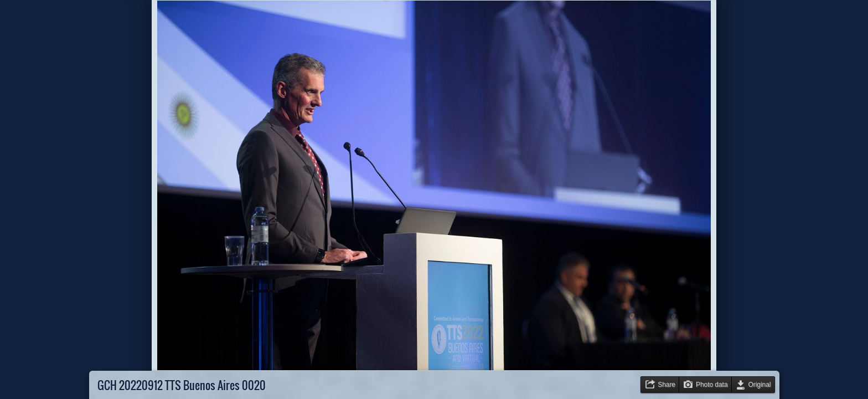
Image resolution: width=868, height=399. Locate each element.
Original (760, 385)
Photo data (712, 385)
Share (666, 385)
